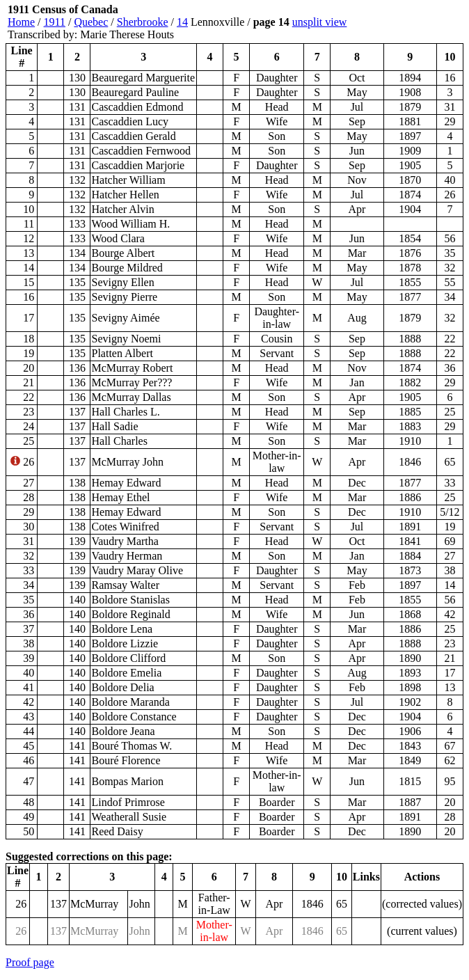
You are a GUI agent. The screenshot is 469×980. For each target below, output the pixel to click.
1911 (55, 22)
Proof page (30, 962)
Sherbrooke (143, 22)
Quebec (91, 22)
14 (182, 22)
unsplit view (320, 22)
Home (21, 22)
